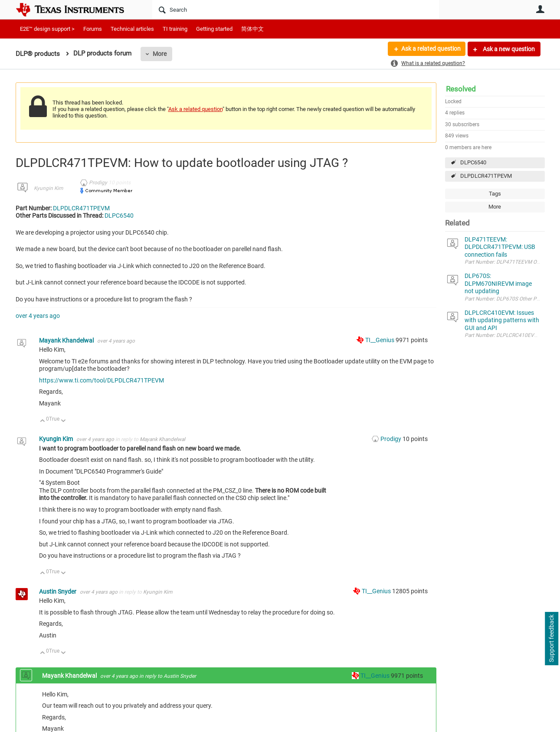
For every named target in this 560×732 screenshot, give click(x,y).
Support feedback (551, 639)
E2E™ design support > (47, 29)
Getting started (214, 29)
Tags (495, 194)
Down (63, 421)
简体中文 (252, 29)
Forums (93, 29)
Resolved (461, 89)
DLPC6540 (473, 162)
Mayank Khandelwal (67, 340)
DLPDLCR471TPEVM (486, 176)
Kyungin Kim (48, 188)
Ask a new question (508, 49)
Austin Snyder (58, 591)
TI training (175, 29)
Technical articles (132, 29)
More (160, 54)
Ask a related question (431, 49)
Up (43, 421)
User (540, 9)
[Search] (296, 10)
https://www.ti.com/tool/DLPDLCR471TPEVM (102, 380)
